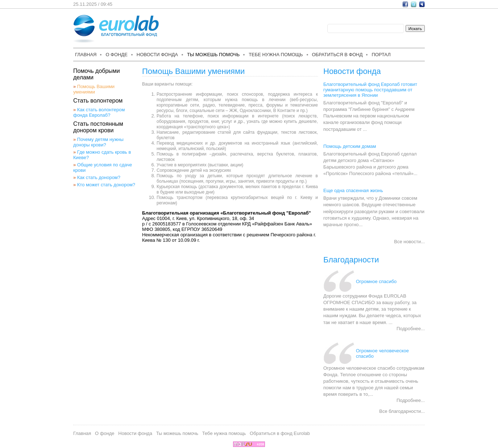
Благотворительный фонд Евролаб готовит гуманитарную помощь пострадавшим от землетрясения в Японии (370, 90)
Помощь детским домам (350, 146)
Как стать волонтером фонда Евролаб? (99, 112)
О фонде (116, 55)
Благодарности (351, 260)
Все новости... (409, 242)
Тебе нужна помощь (276, 55)
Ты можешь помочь (213, 55)
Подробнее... (411, 329)
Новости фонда (157, 55)
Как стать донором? (99, 177)
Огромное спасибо (376, 281)
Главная (86, 55)
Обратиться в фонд (337, 55)
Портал (381, 55)
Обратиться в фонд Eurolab (280, 433)
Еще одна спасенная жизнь (353, 190)
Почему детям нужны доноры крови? (98, 142)
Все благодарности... (402, 411)
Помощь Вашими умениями (94, 89)
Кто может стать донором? (106, 185)
